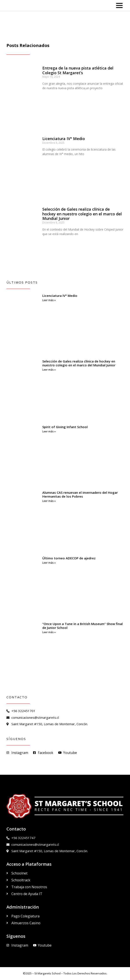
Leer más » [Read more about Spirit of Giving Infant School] (49, 431)
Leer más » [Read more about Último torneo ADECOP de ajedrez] (49, 563)
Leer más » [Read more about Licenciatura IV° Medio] (49, 300)
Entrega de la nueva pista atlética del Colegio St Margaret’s (78, 70)
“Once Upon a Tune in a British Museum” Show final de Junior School (83, 626)
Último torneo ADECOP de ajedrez (69, 558)
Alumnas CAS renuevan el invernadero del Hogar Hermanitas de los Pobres (80, 494)
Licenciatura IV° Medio (64, 139)
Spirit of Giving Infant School (65, 427)
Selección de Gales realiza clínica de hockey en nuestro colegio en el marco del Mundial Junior (82, 214)
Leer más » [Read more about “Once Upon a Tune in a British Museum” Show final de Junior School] (49, 632)
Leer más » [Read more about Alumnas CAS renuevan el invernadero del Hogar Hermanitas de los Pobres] (49, 501)
